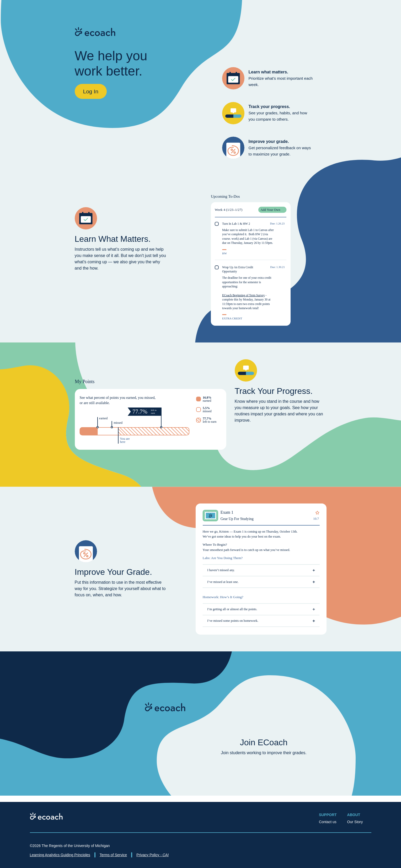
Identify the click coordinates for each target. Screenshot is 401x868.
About (354, 815)
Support (328, 815)
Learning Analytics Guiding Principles (60, 855)
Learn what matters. (268, 72)
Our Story (355, 822)
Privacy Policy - (153, 855)
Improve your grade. (269, 141)
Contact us (328, 822)
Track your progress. (269, 107)
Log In (91, 91)
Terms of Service (113, 855)
